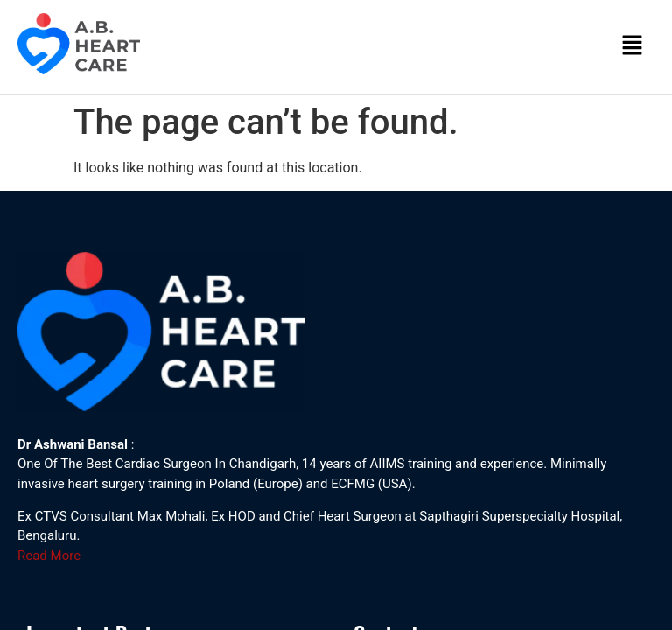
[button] (633, 46)
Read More (49, 556)
